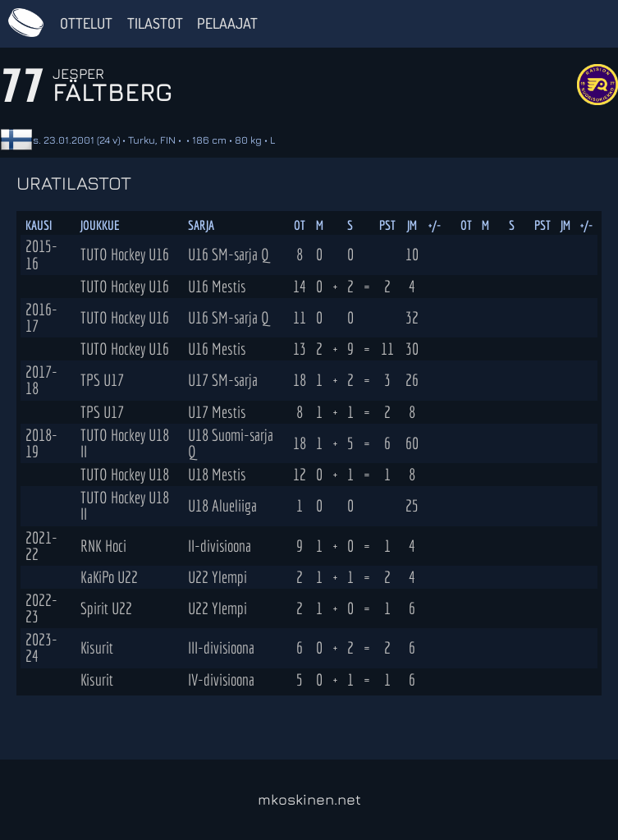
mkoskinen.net (309, 799)
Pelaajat (227, 23)
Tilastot (155, 23)
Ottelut (86, 23)
